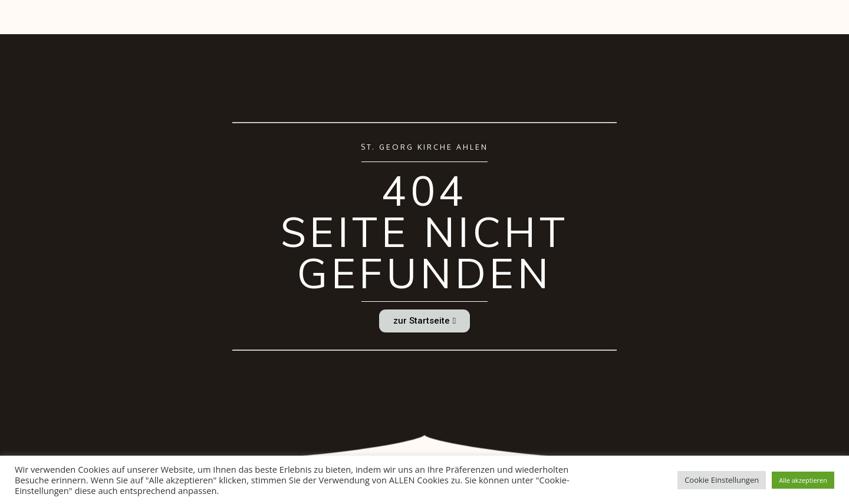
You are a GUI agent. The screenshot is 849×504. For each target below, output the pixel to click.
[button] (424, 321)
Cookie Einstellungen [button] (722, 480)
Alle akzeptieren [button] (803, 480)
